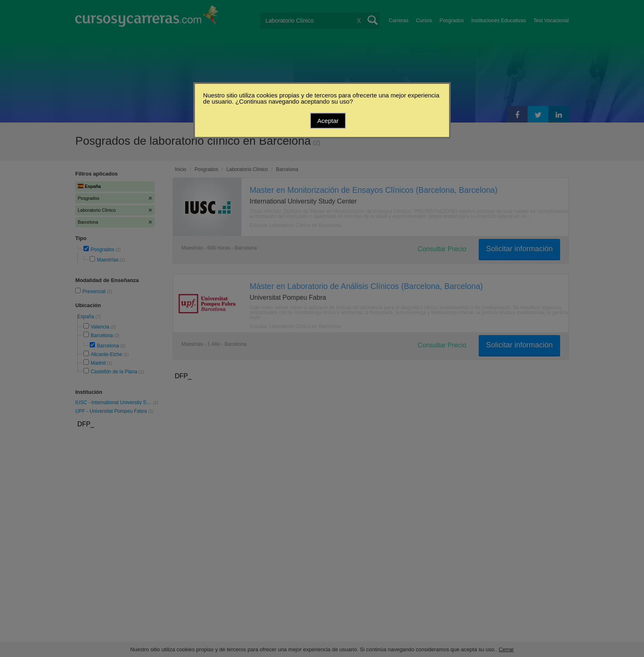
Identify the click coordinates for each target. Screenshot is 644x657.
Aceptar (328, 121)
